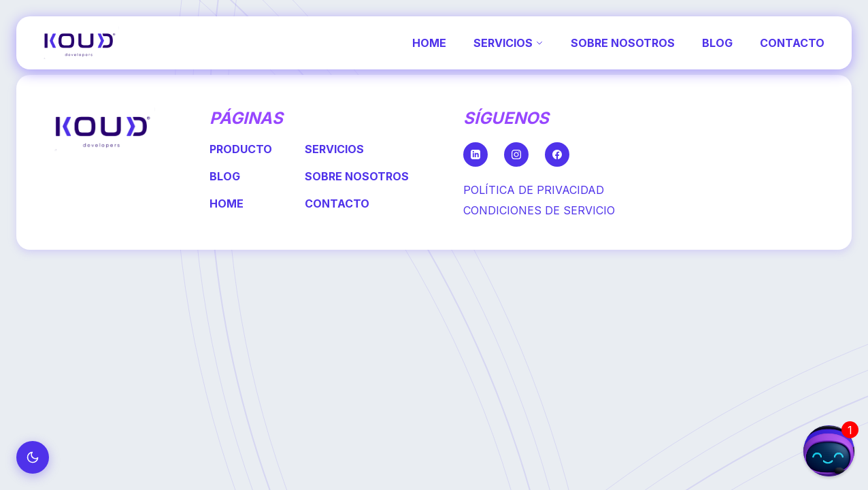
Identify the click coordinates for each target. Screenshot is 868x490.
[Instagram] (516, 154)
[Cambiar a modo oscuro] (33, 457)
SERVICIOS (508, 43)
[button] (829, 451)
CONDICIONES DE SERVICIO (539, 210)
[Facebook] (557, 154)
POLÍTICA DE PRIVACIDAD (534, 190)
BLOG (717, 43)
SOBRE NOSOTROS (623, 43)
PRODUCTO (241, 149)
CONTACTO (792, 43)
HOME (429, 43)
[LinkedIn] (475, 154)
